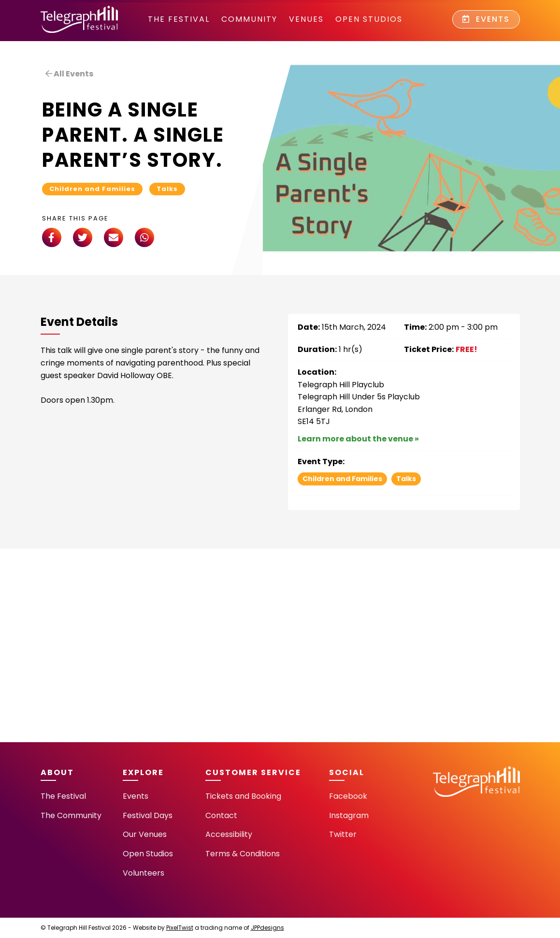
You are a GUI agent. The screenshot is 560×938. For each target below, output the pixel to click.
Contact (221, 815)
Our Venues (145, 834)
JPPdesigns (267, 928)
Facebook (348, 796)
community (249, 19)
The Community (71, 815)
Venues (306, 19)
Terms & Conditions (243, 854)
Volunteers (144, 873)
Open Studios (369, 19)
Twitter (343, 834)
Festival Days (148, 815)
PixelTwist (180, 928)
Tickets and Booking (243, 796)
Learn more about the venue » (358, 439)
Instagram (349, 815)
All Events (69, 74)
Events (486, 19)
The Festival (179, 19)
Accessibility (229, 834)
